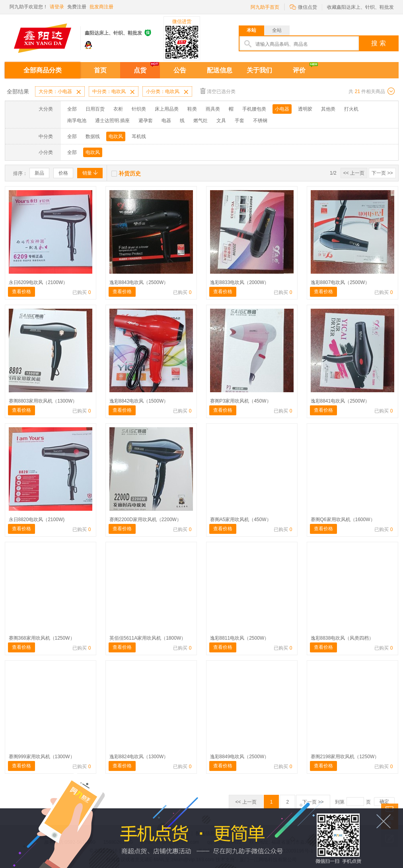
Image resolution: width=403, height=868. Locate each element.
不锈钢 (260, 121)
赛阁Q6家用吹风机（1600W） (343, 520)
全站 (277, 30)
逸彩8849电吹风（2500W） (240, 757)
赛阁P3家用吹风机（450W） (241, 401)
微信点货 (303, 7)
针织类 (139, 109)
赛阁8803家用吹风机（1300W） (43, 401)
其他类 (328, 109)
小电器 (282, 109)
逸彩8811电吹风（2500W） (240, 638)
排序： (20, 173)
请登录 (57, 7)
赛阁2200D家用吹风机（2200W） (145, 520)
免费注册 (77, 7)
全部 (72, 109)
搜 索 (378, 43)
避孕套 (146, 121)
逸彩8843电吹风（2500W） (139, 282)
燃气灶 (201, 121)
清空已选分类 (218, 91)
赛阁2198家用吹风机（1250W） (345, 757)
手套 (239, 121)
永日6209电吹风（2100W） (38, 282)
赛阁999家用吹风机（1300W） (42, 757)
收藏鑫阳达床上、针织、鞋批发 (360, 7)
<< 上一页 (354, 173)
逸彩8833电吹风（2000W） (240, 282)
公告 (180, 70)
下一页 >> (382, 173)
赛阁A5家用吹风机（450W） (241, 520)
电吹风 (116, 136)
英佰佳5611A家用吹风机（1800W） (148, 638)
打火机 (351, 109)
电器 (166, 121)
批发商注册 (101, 7)
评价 (299, 70)
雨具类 (213, 109)
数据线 (93, 136)
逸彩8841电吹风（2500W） (340, 401)
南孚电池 (77, 121)
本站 (251, 30)
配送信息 (220, 70)
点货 (140, 70)
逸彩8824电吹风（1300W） (139, 757)
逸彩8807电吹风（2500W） (340, 282)
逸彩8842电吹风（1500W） (139, 401)
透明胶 (305, 109)
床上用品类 (167, 109)
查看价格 (21, 292)
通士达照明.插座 (112, 121)
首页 (100, 70)
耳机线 (139, 136)
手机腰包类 (254, 109)
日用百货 (95, 109)
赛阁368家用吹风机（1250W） (42, 638)
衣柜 (118, 109)
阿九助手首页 (265, 7)
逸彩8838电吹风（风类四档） (342, 638)
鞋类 (192, 109)
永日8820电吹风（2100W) (37, 520)
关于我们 (259, 70)
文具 (221, 121)
